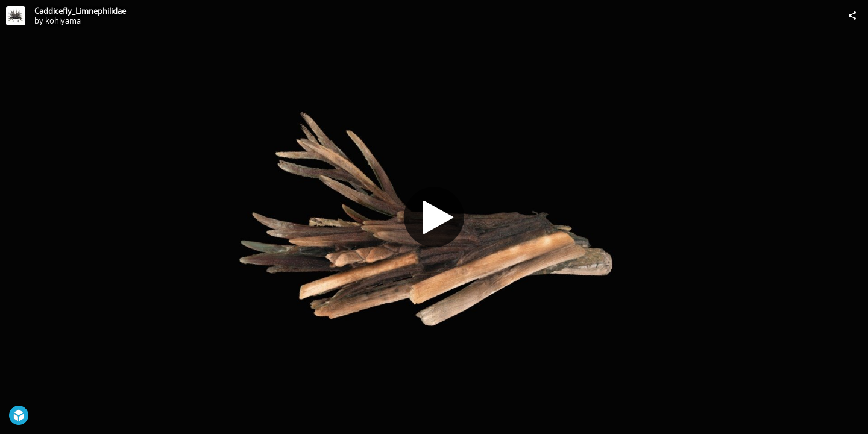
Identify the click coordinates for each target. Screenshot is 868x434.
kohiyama (63, 20)
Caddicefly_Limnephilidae (80, 11)
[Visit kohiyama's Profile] (16, 16)
